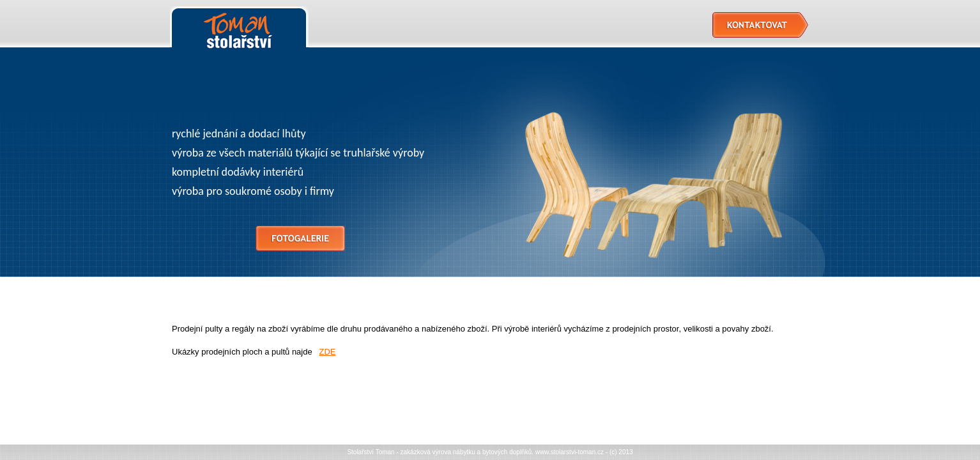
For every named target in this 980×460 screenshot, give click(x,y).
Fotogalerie (300, 238)
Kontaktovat (760, 25)
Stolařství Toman (239, 29)
